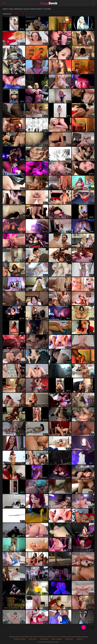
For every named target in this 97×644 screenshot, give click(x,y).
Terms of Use (33, 639)
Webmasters (69, 639)
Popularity (16, 14)
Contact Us (80, 639)
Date (23, 14)
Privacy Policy (44, 639)
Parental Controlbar (20, 639)
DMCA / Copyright (57, 639)
